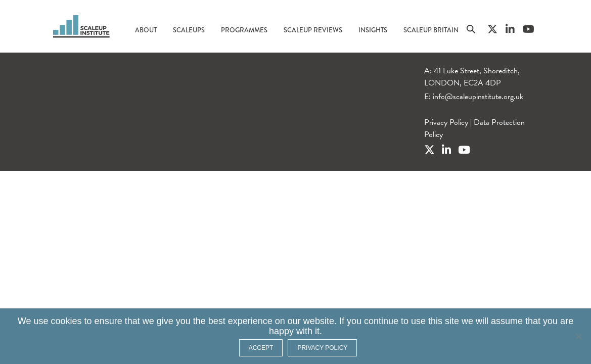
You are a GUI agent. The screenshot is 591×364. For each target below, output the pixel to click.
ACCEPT (261, 348)
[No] (578, 336)
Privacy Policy (446, 122)
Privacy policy (322, 348)
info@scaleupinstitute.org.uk (478, 97)
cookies (66, 321)
